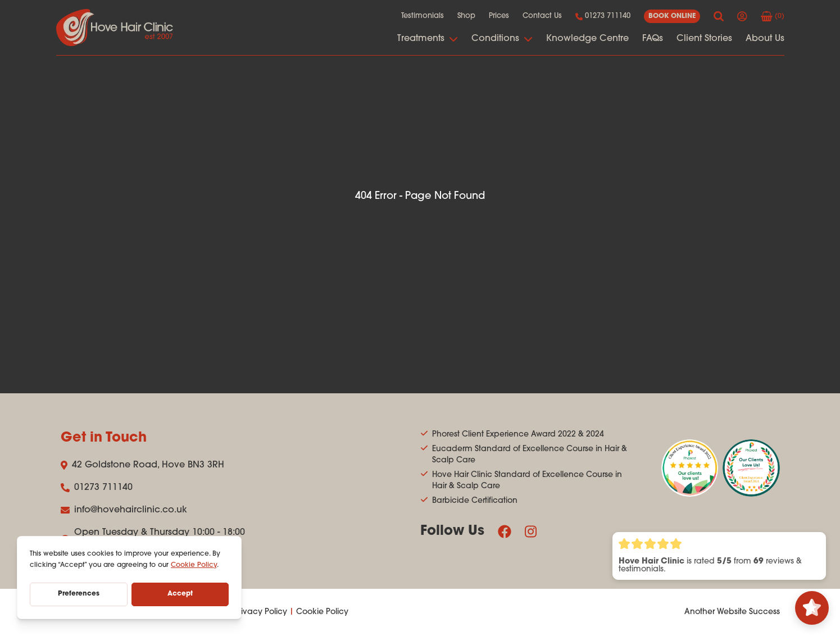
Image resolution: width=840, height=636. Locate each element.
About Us (765, 39)
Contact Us (542, 16)
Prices (499, 16)
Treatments (428, 39)
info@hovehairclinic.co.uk (124, 510)
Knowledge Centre (587, 39)
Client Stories (704, 39)
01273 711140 (603, 16)
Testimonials (423, 16)
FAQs (653, 39)
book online (672, 16)
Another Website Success (732, 612)
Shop (466, 16)
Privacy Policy (261, 612)
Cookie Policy (322, 612)
